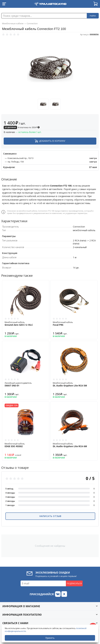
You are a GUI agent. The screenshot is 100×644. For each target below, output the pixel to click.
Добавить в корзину (52, 141)
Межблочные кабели (13, 23)
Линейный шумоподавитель (26, 384)
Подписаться (74, 583)
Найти (93, 16)
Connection (32, 23)
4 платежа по (22, 127)
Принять (50, 638)
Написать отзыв (50, 516)
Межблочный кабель (26, 324)
